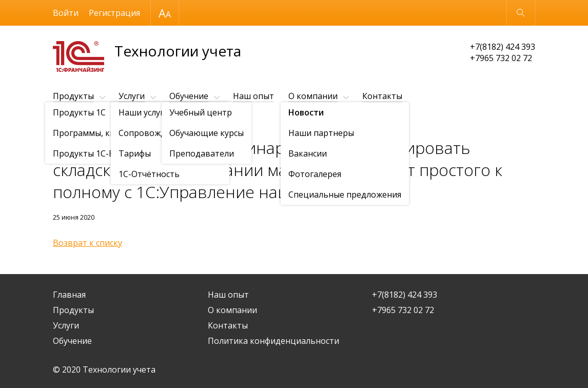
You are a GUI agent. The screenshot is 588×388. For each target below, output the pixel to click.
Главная (69, 295)
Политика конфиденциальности (273, 341)
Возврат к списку (87, 243)
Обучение (189, 96)
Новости (112, 121)
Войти (66, 13)
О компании (313, 96)
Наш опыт (253, 96)
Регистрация (114, 13)
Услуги (132, 96)
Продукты (73, 96)
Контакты (382, 96)
